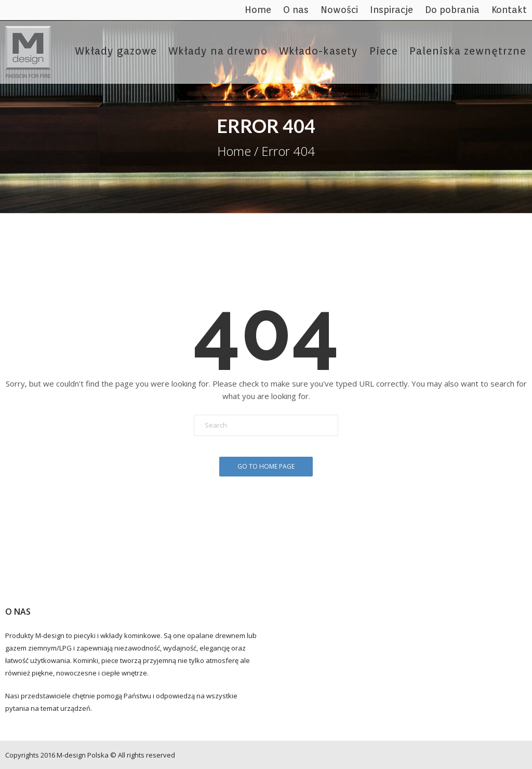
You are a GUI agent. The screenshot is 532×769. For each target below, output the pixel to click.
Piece (384, 51)
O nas (296, 10)
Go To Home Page (266, 466)
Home (258, 10)
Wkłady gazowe (116, 51)
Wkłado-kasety (318, 51)
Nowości (339, 10)
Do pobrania (452, 10)
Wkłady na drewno (218, 51)
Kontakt (509, 10)
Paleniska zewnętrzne (468, 51)
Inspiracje (391, 10)
